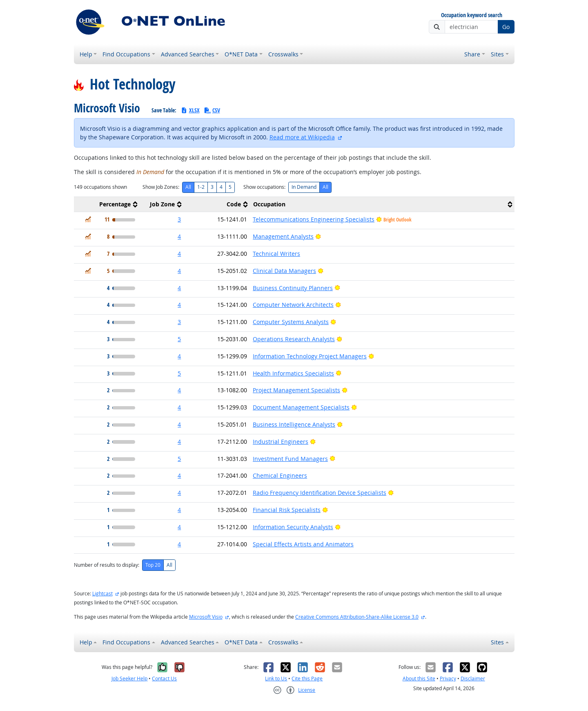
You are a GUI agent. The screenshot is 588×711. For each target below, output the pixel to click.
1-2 (201, 187)
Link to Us (276, 679)
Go (506, 27)
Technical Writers (276, 254)
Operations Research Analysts (294, 339)
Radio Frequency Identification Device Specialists (320, 493)
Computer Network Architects (293, 305)
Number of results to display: (107, 565)
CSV (212, 110)
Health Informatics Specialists (293, 373)
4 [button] (179, 236)
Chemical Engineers (280, 475)
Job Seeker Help (129, 679)
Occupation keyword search (472, 15)
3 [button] (179, 219)
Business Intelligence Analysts (294, 424)
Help (86, 54)
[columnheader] (107, 205)
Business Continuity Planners (293, 288)
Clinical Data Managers (284, 271)
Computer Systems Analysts (291, 322)
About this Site (419, 679)
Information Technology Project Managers (310, 356)
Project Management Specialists (296, 390)
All (188, 187)
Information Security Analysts (293, 527)
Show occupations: (264, 187)
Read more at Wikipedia (302, 137)
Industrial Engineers (281, 442)
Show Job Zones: (161, 187)
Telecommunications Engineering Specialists (314, 219)
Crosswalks (283, 54)
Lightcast (102, 594)
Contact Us (164, 679)
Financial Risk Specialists (287, 510)
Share (472, 54)
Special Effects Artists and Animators (303, 544)
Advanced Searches (188, 54)
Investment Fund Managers (290, 459)
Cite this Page (307, 679)
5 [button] (179, 339)
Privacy (448, 679)
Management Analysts (283, 236)
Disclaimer (473, 679)
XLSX (190, 110)
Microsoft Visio (206, 617)
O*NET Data (241, 54)
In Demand (304, 187)
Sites (497, 54)
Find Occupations (126, 54)
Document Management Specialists (301, 407)
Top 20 (153, 565)
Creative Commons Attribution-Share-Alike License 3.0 (357, 617)
